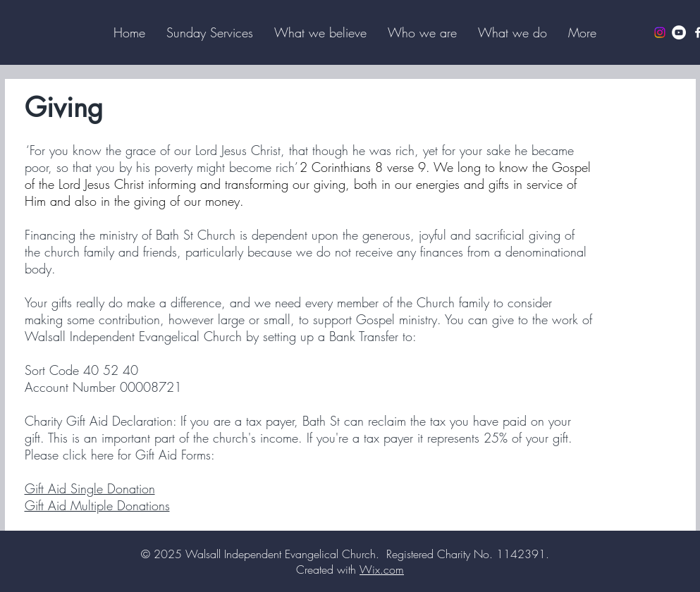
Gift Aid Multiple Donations (97, 505)
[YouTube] (679, 32)
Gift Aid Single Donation (90, 488)
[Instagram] (660, 32)
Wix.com (382, 569)
